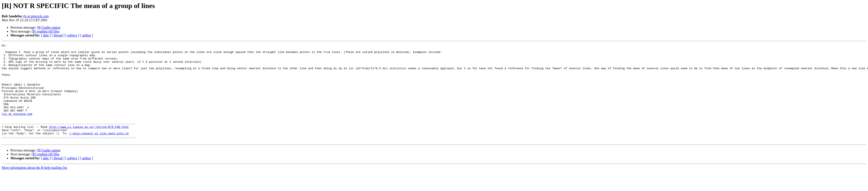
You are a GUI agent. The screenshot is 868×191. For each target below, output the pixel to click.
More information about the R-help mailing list (34, 187)
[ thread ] (58, 35)
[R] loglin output (49, 27)
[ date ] (46, 35)
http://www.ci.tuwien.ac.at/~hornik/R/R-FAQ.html (89, 144)
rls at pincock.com (36, 16)
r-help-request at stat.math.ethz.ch (99, 151)
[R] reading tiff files (46, 31)
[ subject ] (72, 35)
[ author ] (87, 35)
